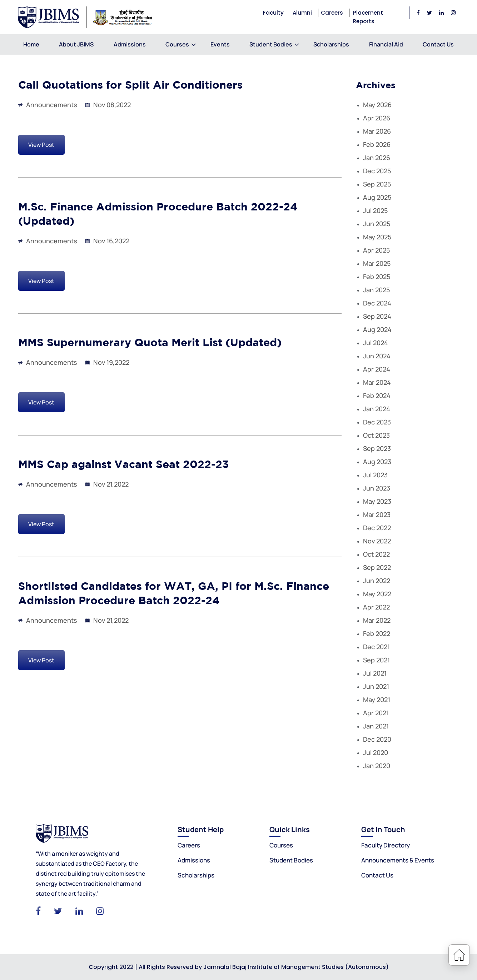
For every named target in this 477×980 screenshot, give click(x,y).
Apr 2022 (376, 607)
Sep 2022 (377, 567)
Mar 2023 (377, 514)
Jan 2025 (376, 290)
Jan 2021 (376, 726)
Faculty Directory (386, 845)
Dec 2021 (376, 647)
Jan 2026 (377, 158)
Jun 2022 (377, 581)
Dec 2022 (377, 528)
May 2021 (377, 700)
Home (31, 44)
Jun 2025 (377, 224)
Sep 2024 (377, 316)
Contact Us (438, 44)
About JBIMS (76, 44)
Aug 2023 (377, 462)
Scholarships (331, 44)
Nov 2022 (377, 541)
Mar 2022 (377, 620)
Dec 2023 (377, 422)
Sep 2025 (377, 184)
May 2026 (377, 105)
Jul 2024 (376, 343)
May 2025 (377, 237)
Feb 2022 (377, 633)
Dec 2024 (377, 303)
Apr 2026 (377, 118)
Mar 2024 (377, 382)
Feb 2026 (377, 144)
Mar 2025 (377, 263)
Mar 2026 (377, 131)
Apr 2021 (376, 713)
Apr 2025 (376, 250)
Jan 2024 (377, 409)
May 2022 (377, 594)
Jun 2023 (377, 488)
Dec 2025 (377, 171)
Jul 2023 (375, 475)
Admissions (130, 44)
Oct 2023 (376, 435)
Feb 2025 (377, 277)
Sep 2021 (376, 660)
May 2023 (377, 501)
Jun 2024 (377, 356)
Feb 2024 (377, 396)
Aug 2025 (377, 197)
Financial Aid (386, 44)
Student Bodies (271, 44)
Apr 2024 (377, 369)
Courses (178, 44)
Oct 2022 (376, 554)
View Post (41, 145)
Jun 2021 (376, 686)
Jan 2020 (377, 766)
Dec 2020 (377, 739)
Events (220, 44)
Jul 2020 (376, 752)
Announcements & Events (398, 860)
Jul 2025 (375, 210)
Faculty (273, 13)
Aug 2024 (377, 329)
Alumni (302, 13)
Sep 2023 (377, 448)
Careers (332, 13)
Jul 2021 (375, 673)
